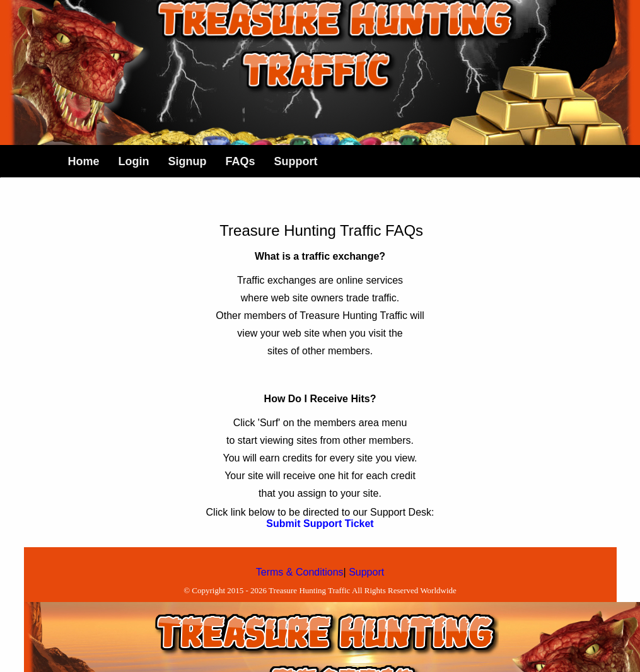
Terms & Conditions (300, 572)
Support (366, 572)
